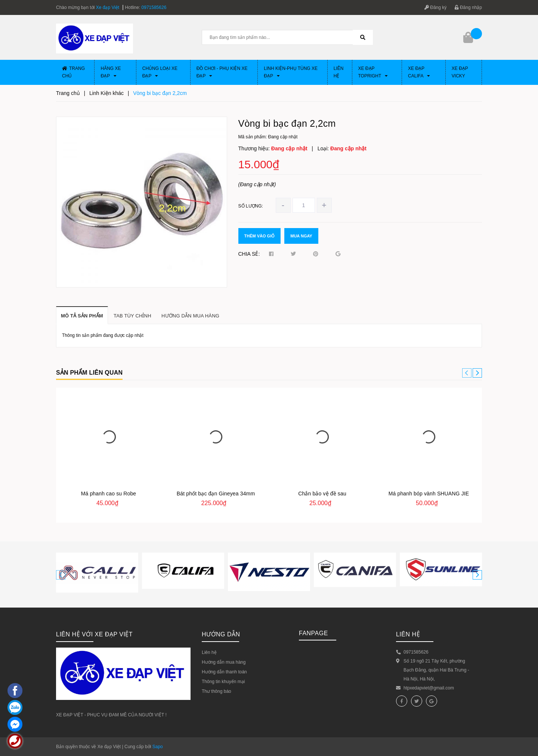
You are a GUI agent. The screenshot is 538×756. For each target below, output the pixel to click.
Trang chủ (73, 72)
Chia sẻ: (249, 254)
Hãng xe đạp (111, 72)
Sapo (158, 747)
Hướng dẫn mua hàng (224, 662)
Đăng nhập (468, 7)
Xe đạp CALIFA (419, 72)
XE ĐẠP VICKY (460, 72)
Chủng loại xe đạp (160, 72)
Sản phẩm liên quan (89, 373)
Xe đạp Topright (373, 72)
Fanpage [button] (313, 633)
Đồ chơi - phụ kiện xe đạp (222, 72)
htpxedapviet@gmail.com (429, 688)
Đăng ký (435, 7)
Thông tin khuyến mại (223, 682)
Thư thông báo (217, 691)
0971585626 (154, 7)
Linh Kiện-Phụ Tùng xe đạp (291, 72)
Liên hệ (339, 72)
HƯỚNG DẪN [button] (221, 634)
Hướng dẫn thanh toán (224, 672)
